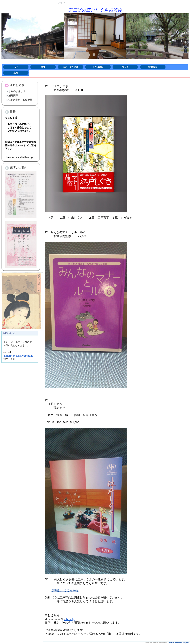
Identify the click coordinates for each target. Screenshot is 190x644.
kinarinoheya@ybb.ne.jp (19, 359)
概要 (43, 67)
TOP (16, 67)
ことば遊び (98, 67)
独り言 (125, 67)
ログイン (60, 2)
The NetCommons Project (178, 643)
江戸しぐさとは (71, 67)
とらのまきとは (16, 91)
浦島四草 (12, 96)
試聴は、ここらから (65, 590)
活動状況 (153, 67)
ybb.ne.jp (69, 619)
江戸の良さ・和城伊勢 (19, 100)
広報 (16, 73)
